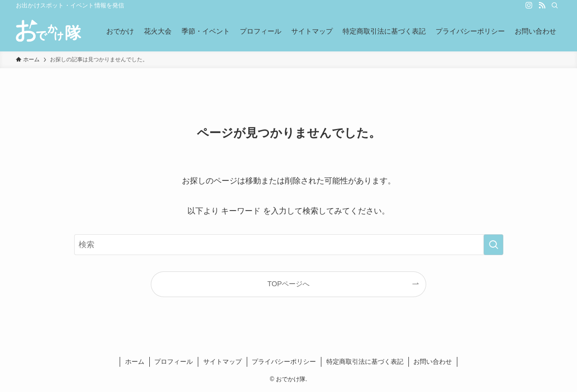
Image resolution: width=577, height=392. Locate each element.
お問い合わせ (433, 362)
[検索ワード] (289, 245)
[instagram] (529, 5)
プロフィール (174, 362)
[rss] (542, 5)
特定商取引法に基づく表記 (365, 362)
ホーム (135, 362)
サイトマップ (222, 362)
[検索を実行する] (493, 245)
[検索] (555, 5)
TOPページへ (288, 284)
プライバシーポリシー (284, 362)
